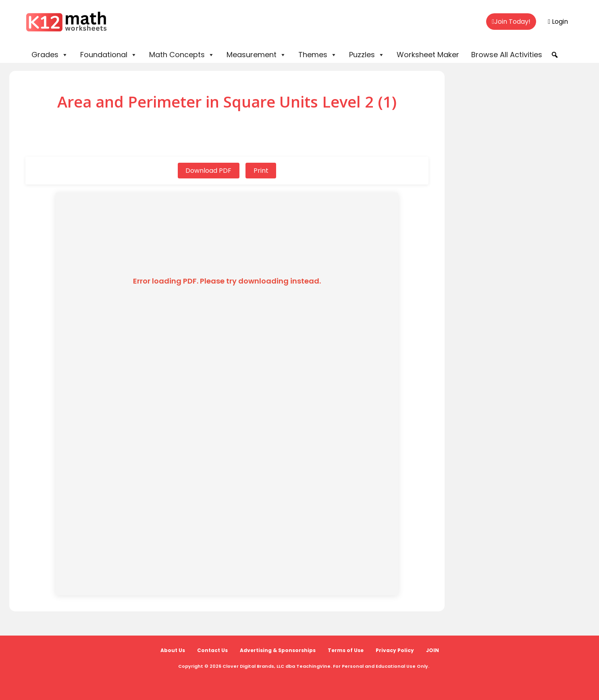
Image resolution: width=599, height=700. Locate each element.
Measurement (256, 55)
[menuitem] (511, 22)
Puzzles (367, 55)
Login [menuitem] (558, 22)
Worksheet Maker (428, 55)
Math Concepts (182, 55)
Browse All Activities (507, 55)
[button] (555, 55)
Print (261, 171)
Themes (318, 55)
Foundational (109, 55)
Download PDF (208, 171)
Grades (50, 55)
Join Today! (511, 22)
